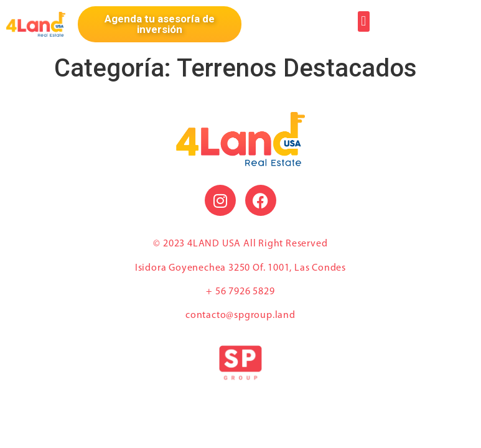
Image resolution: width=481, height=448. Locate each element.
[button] (364, 21)
